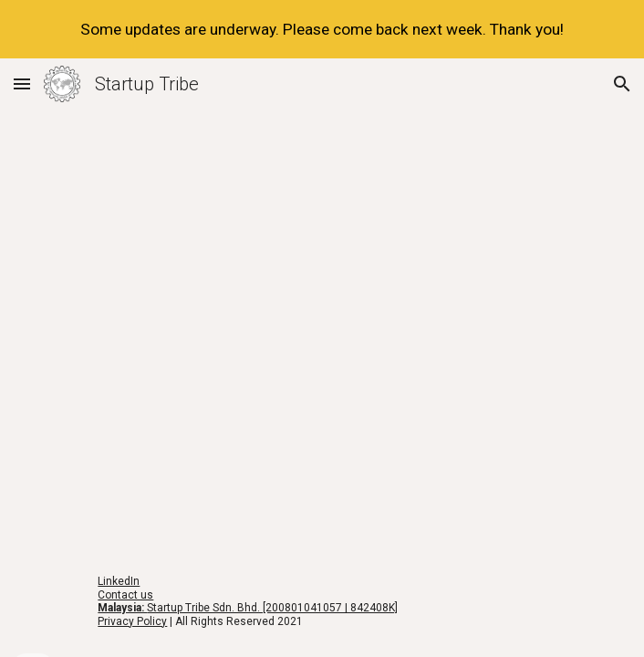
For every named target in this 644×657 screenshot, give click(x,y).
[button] (22, 83)
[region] (322, 29)
